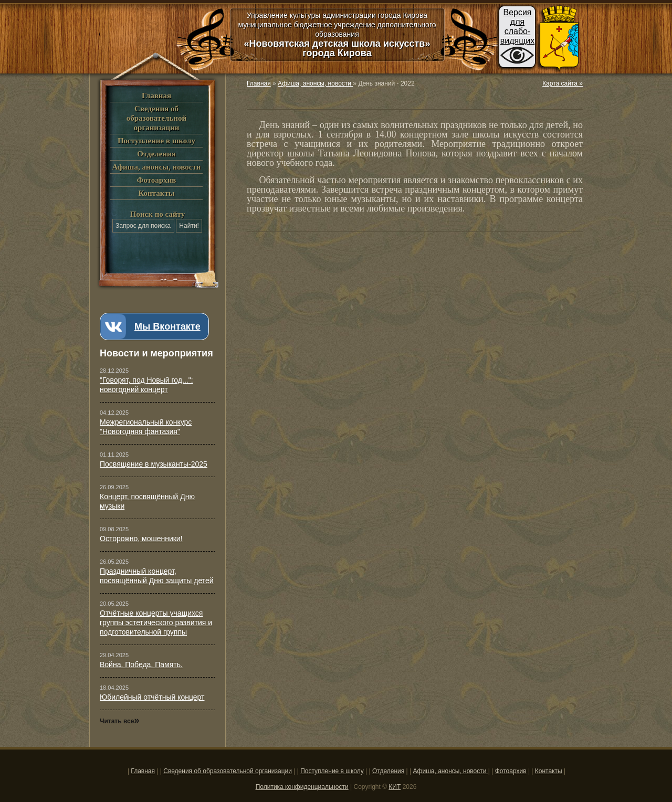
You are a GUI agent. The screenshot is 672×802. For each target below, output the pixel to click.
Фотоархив (157, 180)
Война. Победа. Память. (141, 664)
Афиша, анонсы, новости (156, 167)
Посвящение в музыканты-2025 (154, 464)
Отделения (156, 154)
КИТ (395, 787)
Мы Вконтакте (167, 326)
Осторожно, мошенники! (141, 539)
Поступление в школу (156, 141)
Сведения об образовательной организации (156, 118)
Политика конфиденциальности (302, 787)
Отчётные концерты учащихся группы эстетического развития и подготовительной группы (156, 622)
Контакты (156, 193)
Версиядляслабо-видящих (518, 27)
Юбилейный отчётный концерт (152, 697)
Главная (156, 96)
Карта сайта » (563, 83)
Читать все (119, 721)
